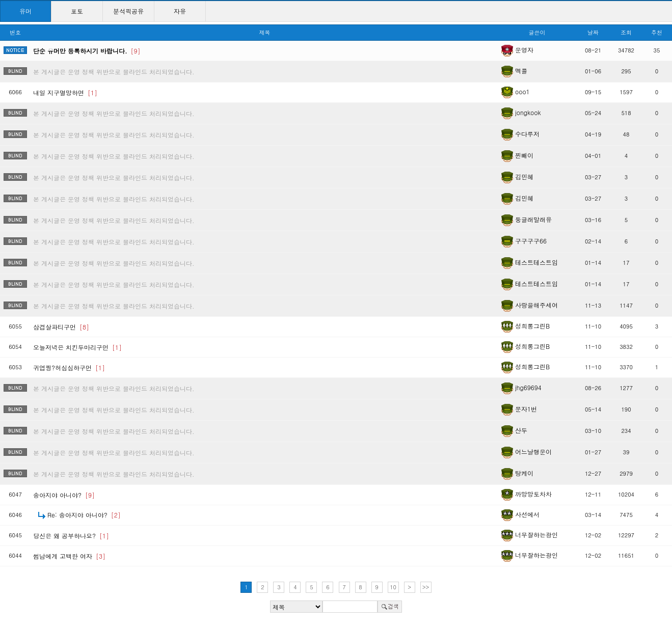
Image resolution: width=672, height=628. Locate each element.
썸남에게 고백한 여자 (69, 556)
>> (426, 587)
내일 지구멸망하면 (65, 92)
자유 (180, 11)
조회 (626, 32)
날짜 (593, 32)
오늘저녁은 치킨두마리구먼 (77, 347)
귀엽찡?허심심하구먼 (69, 367)
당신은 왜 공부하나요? (71, 536)
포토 (77, 11)
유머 (25, 11)
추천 (657, 32)
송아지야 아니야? (64, 495)
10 (393, 587)
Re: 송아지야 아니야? (84, 515)
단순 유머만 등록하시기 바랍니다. (87, 51)
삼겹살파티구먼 (61, 327)
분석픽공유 (128, 11)
